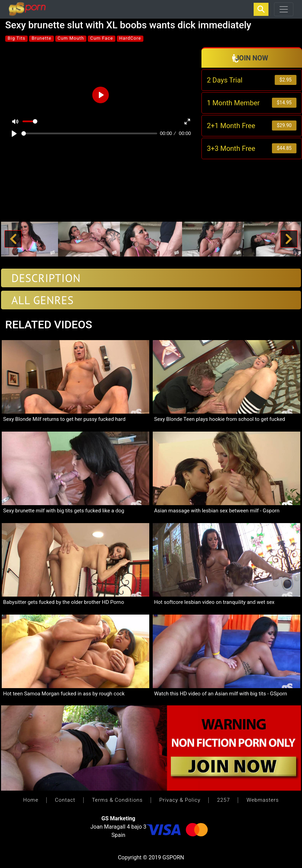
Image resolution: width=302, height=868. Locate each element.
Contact (65, 800)
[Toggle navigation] (284, 9)
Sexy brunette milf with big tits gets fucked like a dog (64, 511)
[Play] (14, 134)
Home (31, 800)
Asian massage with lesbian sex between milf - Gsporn (217, 511)
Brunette (41, 38)
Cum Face (102, 38)
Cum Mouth (71, 38)
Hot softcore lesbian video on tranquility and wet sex (214, 602)
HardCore (130, 38)
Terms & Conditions (117, 800)
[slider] (89, 133)
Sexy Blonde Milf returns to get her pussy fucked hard (64, 419)
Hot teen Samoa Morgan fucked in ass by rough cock (64, 694)
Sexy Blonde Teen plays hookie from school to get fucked (220, 419)
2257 (223, 800)
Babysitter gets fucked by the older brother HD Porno (64, 602)
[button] (13, 239)
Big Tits (16, 38)
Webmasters (262, 800)
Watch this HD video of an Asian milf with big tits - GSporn (221, 694)
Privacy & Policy (180, 800)
